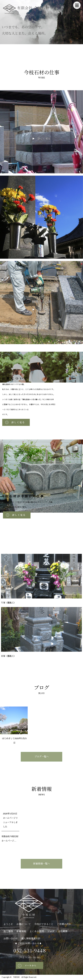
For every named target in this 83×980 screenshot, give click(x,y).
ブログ (51, 931)
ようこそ (8, 924)
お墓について (24, 924)
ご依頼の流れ (64, 924)
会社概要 (63, 931)
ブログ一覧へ (42, 757)
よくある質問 (37, 931)
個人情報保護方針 (31, 938)
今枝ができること (44, 924)
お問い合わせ (11, 938)
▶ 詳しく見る (41, 139)
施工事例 (8, 931)
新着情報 (21, 931)
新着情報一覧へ (42, 864)
